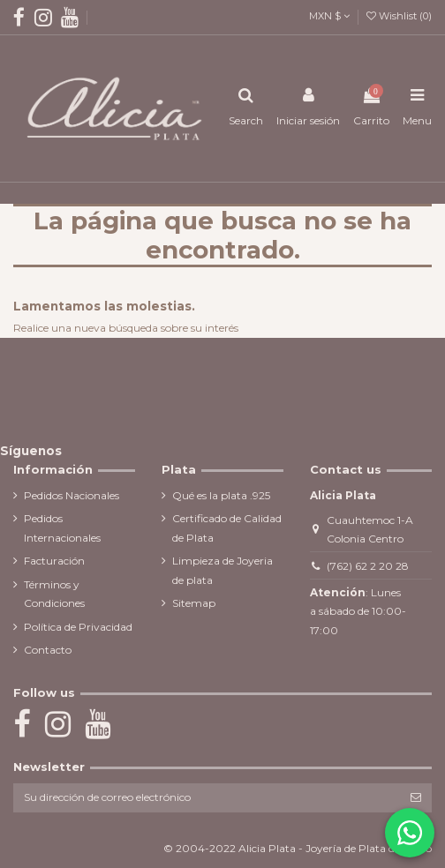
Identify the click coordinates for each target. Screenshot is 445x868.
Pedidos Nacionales (72, 495)
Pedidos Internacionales (62, 528)
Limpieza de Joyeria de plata (222, 570)
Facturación (54, 561)
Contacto (48, 650)
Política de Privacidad (78, 627)
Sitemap (194, 603)
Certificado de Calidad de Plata (227, 528)
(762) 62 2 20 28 (368, 566)
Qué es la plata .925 (221, 495)
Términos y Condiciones (54, 594)
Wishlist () (399, 16)
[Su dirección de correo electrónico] (207, 797)
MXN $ (329, 16)
